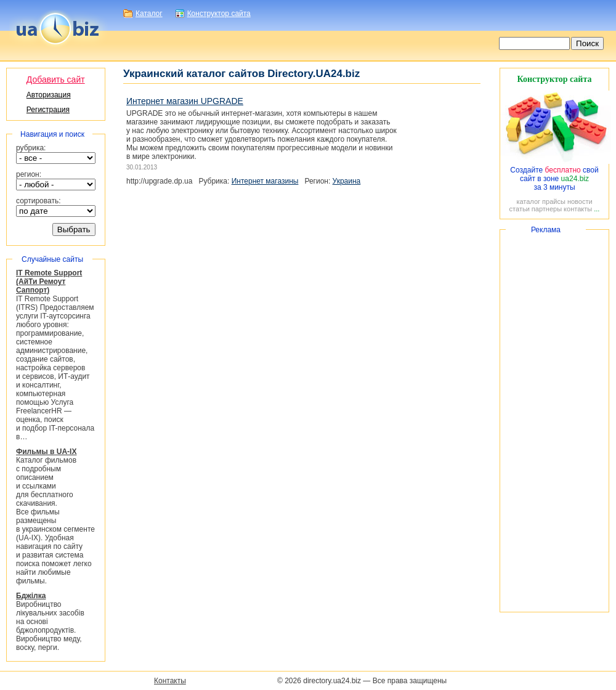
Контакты (170, 681)
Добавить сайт (56, 79)
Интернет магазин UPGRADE (185, 101)
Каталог (149, 14)
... (597, 209)
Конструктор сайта (219, 14)
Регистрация (48, 110)
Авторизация (49, 95)
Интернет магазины (265, 181)
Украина (347, 181)
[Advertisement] (554, 421)
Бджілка (31, 596)
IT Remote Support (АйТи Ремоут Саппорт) (49, 282)
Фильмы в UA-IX (46, 452)
